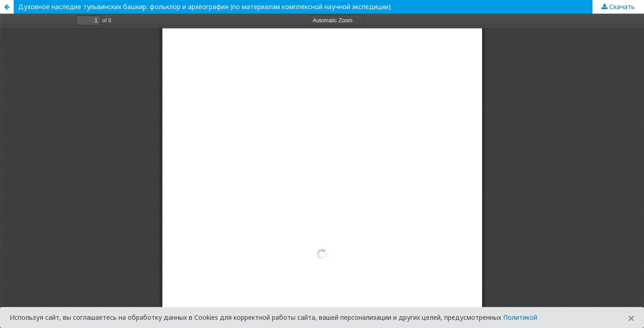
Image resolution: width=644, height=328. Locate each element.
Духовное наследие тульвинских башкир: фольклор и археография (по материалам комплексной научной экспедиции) (205, 7)
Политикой (520, 317)
